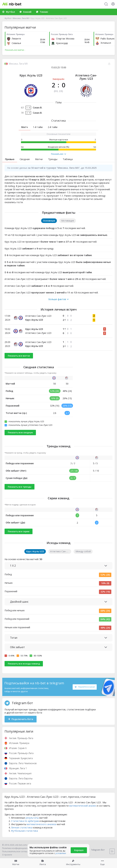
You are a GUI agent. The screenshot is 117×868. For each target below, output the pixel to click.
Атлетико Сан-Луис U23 (86, 77)
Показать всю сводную (20, 432)
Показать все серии (19, 531)
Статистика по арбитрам (25, 821)
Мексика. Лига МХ (21, 18)
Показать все (58, 154)
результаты (32, 818)
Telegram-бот (96, 850)
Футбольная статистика (24, 831)
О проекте (7, 855)
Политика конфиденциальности (18, 848)
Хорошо (79, 850)
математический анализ (83, 806)
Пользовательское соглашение (17, 851)
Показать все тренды (20, 487)
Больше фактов (58, 299)
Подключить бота (21, 719)
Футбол (8, 18)
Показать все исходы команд (24, 664)
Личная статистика (22, 827)
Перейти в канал (85, 687)
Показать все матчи (19, 356)
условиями (61, 853)
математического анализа (42, 824)
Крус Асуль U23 (31, 75)
